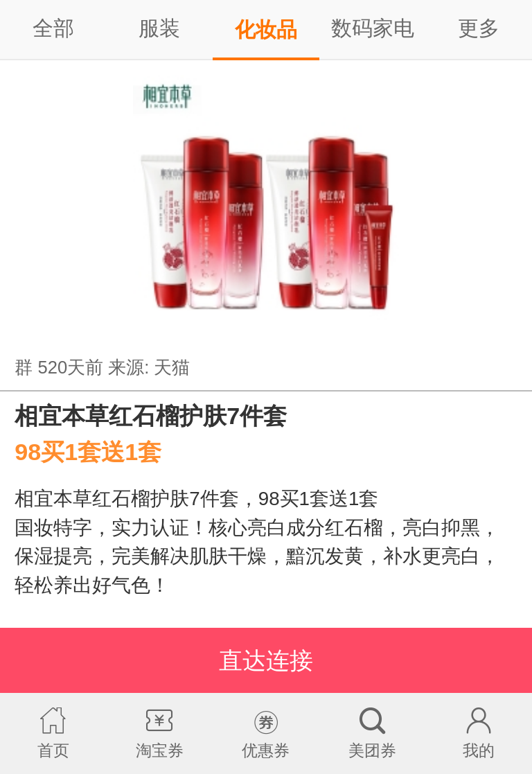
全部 (53, 28)
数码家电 (373, 28)
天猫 (172, 367)
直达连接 (266, 660)
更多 (479, 28)
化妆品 (266, 29)
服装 (159, 28)
